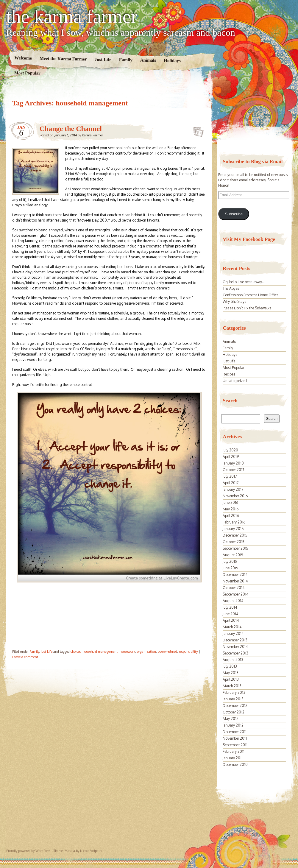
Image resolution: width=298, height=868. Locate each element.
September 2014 (235, 594)
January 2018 (233, 463)
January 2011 (233, 758)
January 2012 (233, 725)
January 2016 (233, 529)
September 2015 (235, 548)
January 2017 (233, 489)
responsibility (188, 652)
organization (146, 652)
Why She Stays (234, 301)
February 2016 (234, 522)
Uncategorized (235, 381)
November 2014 (235, 581)
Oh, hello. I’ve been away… (244, 282)
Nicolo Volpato (91, 851)
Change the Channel (71, 129)
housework (127, 652)
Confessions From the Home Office (251, 295)
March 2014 (232, 627)
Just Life (103, 59)
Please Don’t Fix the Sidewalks (247, 308)
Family (125, 60)
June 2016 (230, 502)
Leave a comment (25, 657)
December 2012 (235, 706)
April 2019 (231, 457)
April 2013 (231, 679)
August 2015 (233, 555)
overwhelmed (167, 652)
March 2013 (232, 686)
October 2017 (233, 470)
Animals (148, 60)
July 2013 (230, 666)
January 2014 (233, 634)
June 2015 (230, 568)
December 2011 (235, 732)
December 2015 (235, 535)
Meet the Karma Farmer (63, 59)
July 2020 (230, 450)
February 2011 (234, 751)
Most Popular (27, 73)
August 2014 (233, 601)
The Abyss (231, 288)
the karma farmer (72, 17)
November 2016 (235, 496)
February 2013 (234, 692)
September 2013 (235, 653)
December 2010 (235, 765)
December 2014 (235, 575)
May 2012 (231, 719)
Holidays (172, 61)
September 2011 (235, 745)
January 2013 (233, 699)
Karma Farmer (92, 135)
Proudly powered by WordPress (28, 851)
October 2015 (234, 542)
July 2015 (230, 561)
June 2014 (230, 614)
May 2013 (231, 673)
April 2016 (231, 516)
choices (76, 652)
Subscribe (234, 214)
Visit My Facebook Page (249, 239)
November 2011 (235, 738)
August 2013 (233, 660)
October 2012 (234, 712)
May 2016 (231, 509)
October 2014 (234, 588)
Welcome (23, 58)
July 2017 (230, 476)
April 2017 (231, 483)
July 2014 (230, 607)
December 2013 (235, 640)
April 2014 (231, 620)
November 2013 (235, 647)
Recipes (229, 374)
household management (100, 652)
